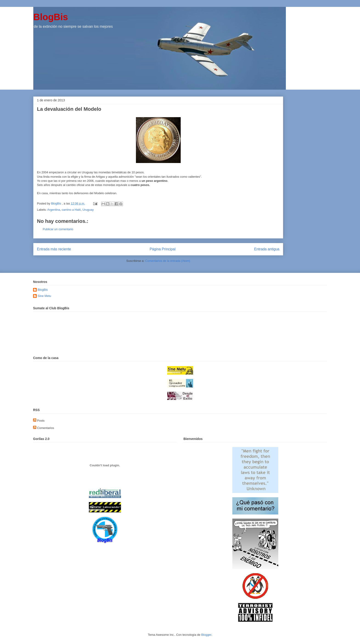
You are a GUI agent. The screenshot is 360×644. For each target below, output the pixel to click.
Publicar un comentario (58, 229)
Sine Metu (44, 296)
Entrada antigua (267, 249)
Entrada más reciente (54, 249)
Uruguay (88, 210)
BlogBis (51, 17)
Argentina (54, 210)
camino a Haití (71, 210)
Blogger (206, 635)
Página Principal (163, 249)
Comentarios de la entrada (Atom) (168, 261)
